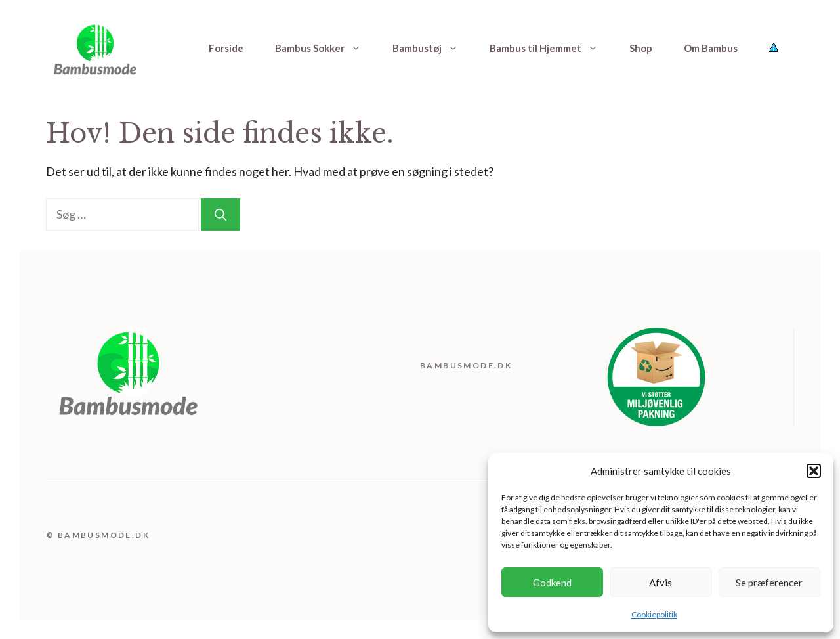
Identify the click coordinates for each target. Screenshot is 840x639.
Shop (641, 48)
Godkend (552, 583)
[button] (814, 471)
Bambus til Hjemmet (552, 48)
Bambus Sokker (326, 48)
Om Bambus (711, 48)
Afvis (661, 583)
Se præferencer (769, 583)
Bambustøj (433, 48)
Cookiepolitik (654, 614)
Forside (226, 48)
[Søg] (220, 214)
